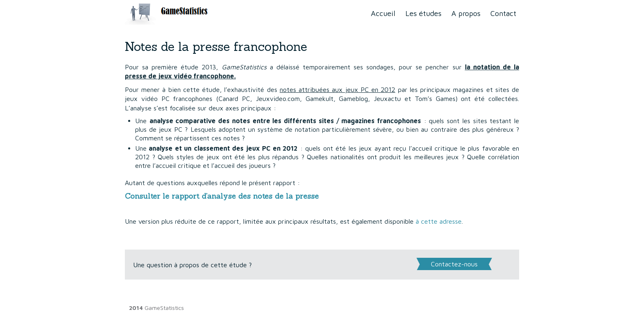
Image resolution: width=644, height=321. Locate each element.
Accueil (383, 13)
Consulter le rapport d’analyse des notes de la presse (222, 196)
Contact (503, 13)
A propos (466, 13)
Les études (423, 13)
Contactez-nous (454, 264)
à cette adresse (439, 221)
